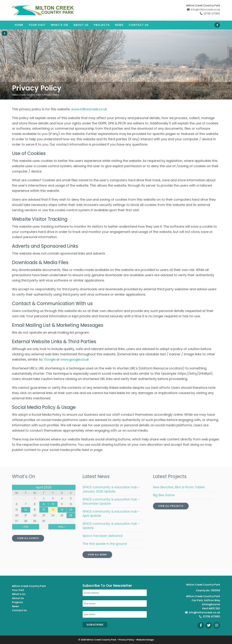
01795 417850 (212, 14)
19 (71, 516)
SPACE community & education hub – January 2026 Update (111, 496)
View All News (97, 561)
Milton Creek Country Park (29, 586)
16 (44, 516)
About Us (81, 25)
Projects (102, 25)
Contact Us (139, 25)
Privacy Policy (126, 640)
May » (62, 533)
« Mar (26, 533)
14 (26, 516)
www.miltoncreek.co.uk (89, 109)
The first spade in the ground (105, 550)
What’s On (59, 25)
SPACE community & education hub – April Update (111, 520)
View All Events (28, 545)
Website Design (145, 640)
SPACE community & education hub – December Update (111, 508)
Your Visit (37, 25)
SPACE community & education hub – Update (111, 532)
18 (62, 516)
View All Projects (171, 512)
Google (50, 359)
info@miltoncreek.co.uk (205, 10)
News (119, 25)
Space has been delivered (103, 542)
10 (53, 510)
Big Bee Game (164, 501)
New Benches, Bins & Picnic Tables (179, 494)
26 (71, 522)
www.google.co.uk (75, 359)
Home (19, 25)
